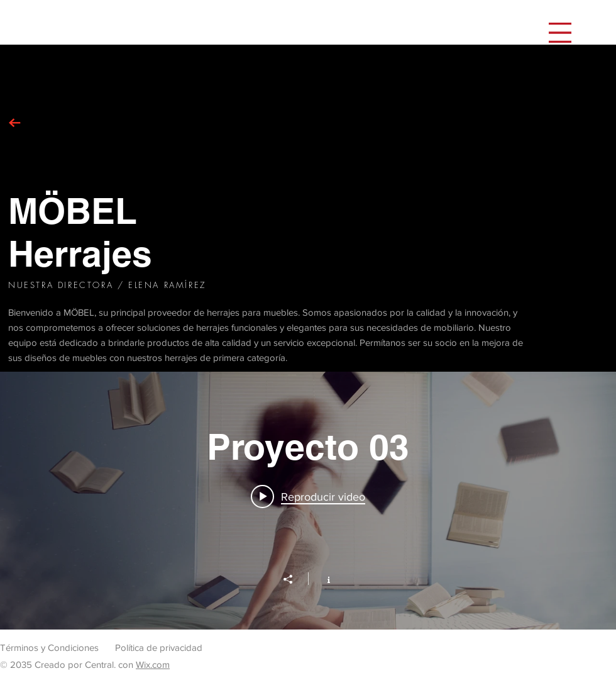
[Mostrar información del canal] (322, 579)
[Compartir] (294, 579)
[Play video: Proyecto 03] (308, 496)
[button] (560, 33)
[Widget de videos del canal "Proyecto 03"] (308, 501)
